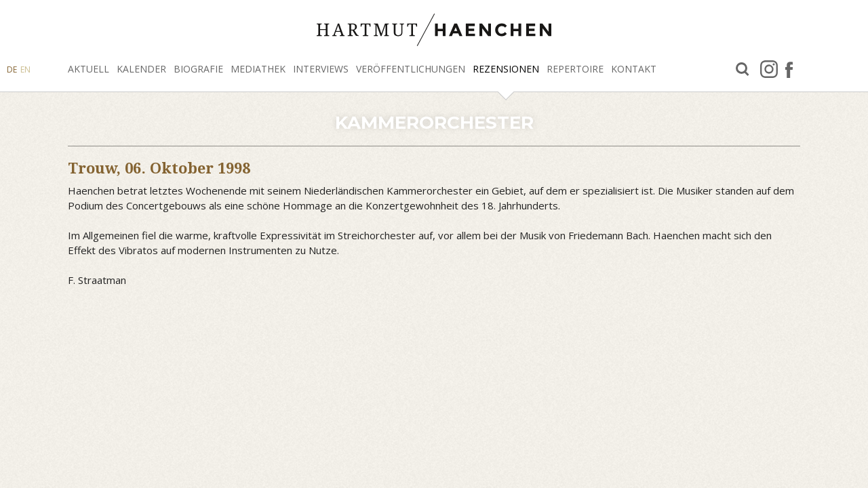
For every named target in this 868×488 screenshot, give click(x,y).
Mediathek (258, 69)
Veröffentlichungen (411, 69)
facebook (789, 69)
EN (25, 69)
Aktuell (88, 69)
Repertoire (575, 69)
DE (12, 69)
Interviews (321, 69)
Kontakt (634, 69)
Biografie (198, 69)
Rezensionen (506, 69)
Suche (743, 69)
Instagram (769, 69)
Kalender (141, 69)
